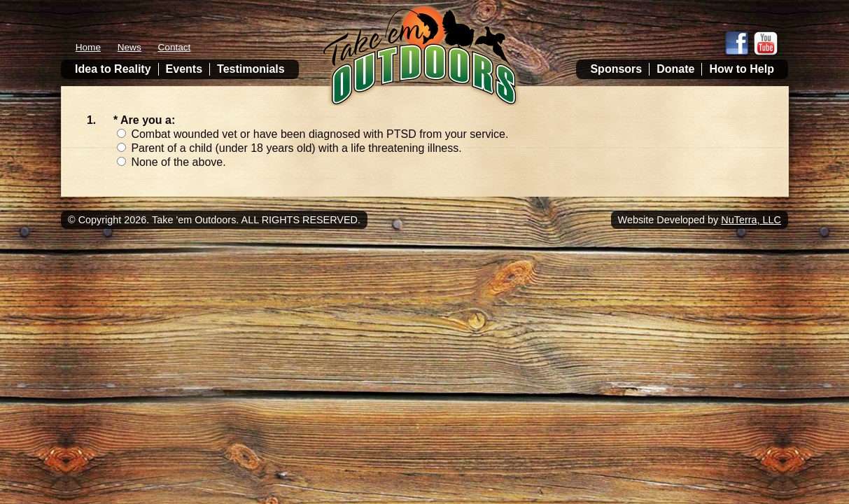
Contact (175, 47)
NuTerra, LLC (751, 220)
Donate (675, 69)
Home (88, 47)
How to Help (741, 69)
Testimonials (251, 69)
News (129, 47)
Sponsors (616, 69)
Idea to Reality (113, 69)
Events (184, 69)
